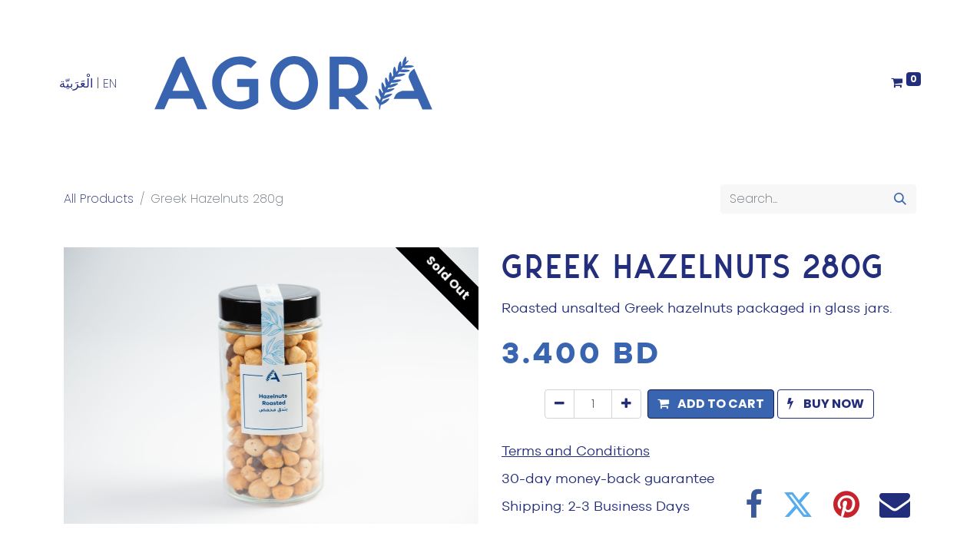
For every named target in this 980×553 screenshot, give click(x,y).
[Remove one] (560, 404)
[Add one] (626, 404)
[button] (711, 404)
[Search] (900, 199)
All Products (99, 199)
